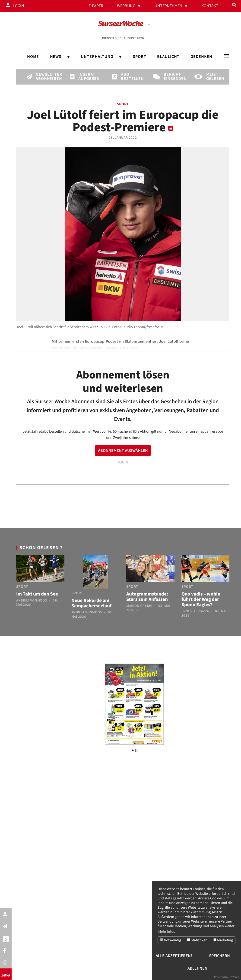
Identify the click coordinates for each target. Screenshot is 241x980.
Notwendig (171, 940)
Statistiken (197, 940)
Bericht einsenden (171, 77)
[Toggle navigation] (227, 56)
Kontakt (210, 6)
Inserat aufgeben (86, 77)
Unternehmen (168, 6)
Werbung (126, 6)
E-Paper (96, 6)
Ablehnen (197, 968)
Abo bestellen (129, 77)
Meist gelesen (214, 77)
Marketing (223, 940)
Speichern (219, 956)
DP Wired (234, 977)
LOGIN (123, 462)
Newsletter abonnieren (44, 77)
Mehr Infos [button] (167, 931)
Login (18, 6)
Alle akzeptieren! (174, 956)
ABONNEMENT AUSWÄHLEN (123, 451)
